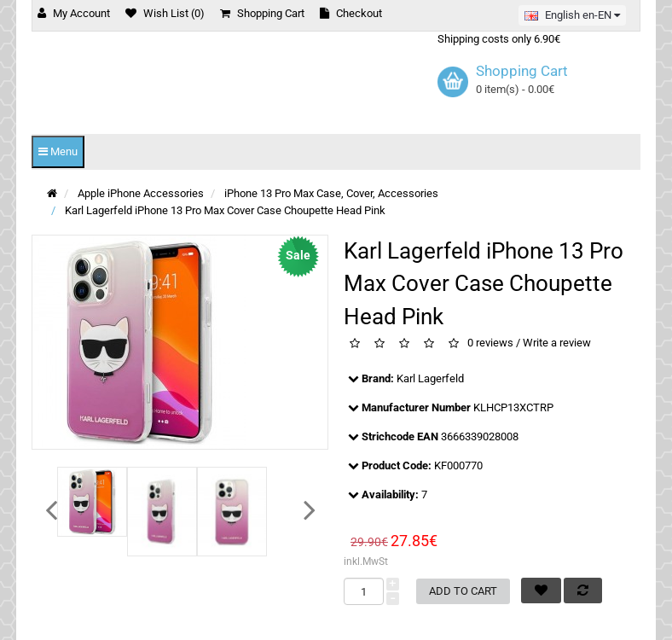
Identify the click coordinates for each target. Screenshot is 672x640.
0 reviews (490, 343)
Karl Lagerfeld (430, 378)
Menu (58, 151)
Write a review (557, 343)
